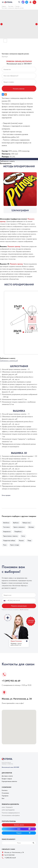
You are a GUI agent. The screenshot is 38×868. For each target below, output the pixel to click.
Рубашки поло (27, 523)
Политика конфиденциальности (11, 813)
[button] (30, 2)
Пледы (29, 541)
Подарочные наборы (9, 541)
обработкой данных (24, 610)
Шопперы (31, 527)
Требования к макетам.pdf (9, 361)
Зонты (23, 536)
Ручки (5, 545)
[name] (19, 595)
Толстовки (11, 6)
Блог (3, 798)
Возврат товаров (7, 779)
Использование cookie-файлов (11, 815)
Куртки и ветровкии (19, 527)
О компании (5, 793)
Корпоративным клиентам (9, 781)
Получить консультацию (19, 606)
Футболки (16, 523)
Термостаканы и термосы (10, 536)
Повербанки (18, 532)
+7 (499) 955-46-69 (11, 681)
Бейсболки (6, 523)
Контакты (5, 790)
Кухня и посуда (15, 545)
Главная (4, 6)
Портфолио (5, 796)
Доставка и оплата (7, 776)
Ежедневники (7, 532)
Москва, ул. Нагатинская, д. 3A (17, 699)
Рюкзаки (21, 541)
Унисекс (18, 6)
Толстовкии (6, 527)
